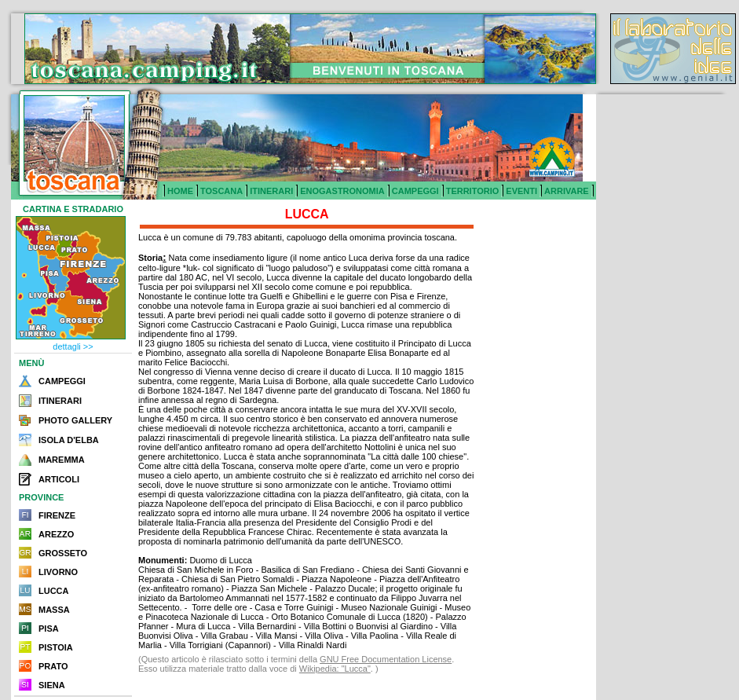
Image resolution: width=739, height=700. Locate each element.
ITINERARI (271, 191)
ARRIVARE (567, 191)
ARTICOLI (59, 479)
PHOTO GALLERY (75, 420)
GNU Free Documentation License (386, 659)
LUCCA (54, 591)
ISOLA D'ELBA (69, 440)
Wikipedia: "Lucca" (335, 669)
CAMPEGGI (415, 191)
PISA (49, 629)
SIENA (52, 685)
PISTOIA (56, 647)
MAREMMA (62, 460)
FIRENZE (57, 515)
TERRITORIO (473, 191)
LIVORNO (58, 572)
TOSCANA (221, 191)
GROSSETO (63, 553)
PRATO (53, 666)
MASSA (54, 610)
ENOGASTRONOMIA (342, 191)
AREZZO (56, 534)
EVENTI (521, 191)
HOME (180, 191)
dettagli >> (73, 346)
